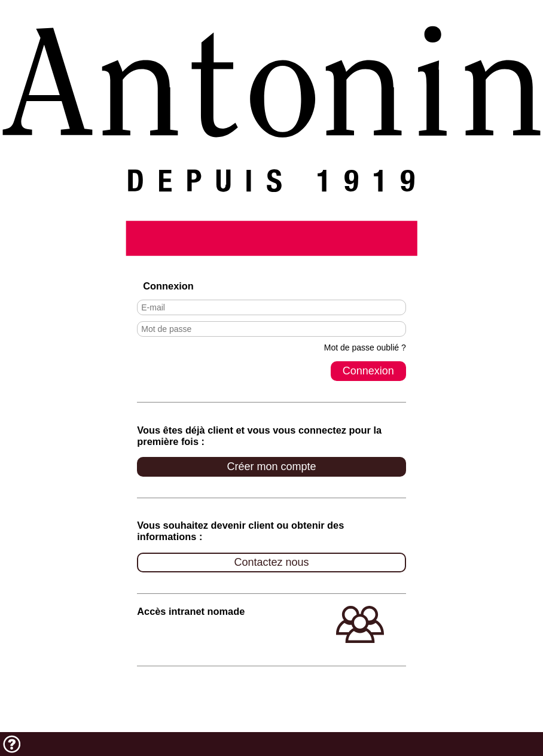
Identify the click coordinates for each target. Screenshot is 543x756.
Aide (12, 744)
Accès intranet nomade (191, 611)
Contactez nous (271, 562)
